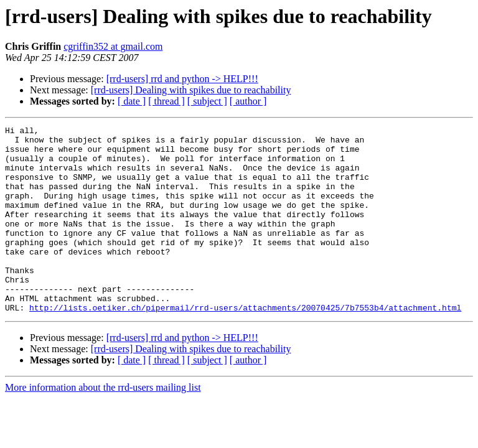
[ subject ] (207, 101)
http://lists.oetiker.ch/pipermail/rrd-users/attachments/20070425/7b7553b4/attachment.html (245, 345)
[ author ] (248, 101)
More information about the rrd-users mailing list (103, 425)
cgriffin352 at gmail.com (113, 46)
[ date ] (132, 101)
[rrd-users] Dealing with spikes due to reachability (191, 90)
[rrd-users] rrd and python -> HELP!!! (182, 79)
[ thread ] (166, 101)
